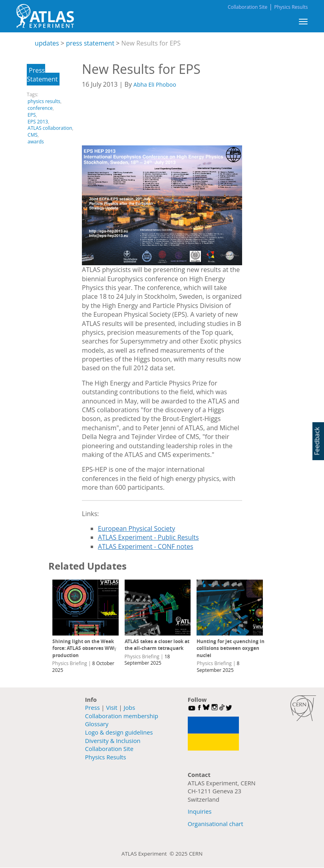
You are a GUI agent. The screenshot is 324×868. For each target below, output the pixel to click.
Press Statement (42, 75)
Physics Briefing (70, 663)
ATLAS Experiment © (148, 854)
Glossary (97, 724)
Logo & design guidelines (119, 732)
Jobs (129, 707)
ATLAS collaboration (50, 128)
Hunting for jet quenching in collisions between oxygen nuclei (231, 648)
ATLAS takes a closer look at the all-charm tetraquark (157, 645)
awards (36, 142)
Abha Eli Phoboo (155, 84)
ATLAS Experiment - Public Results (148, 537)
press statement (90, 43)
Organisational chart (216, 824)
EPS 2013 (38, 122)
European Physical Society (136, 528)
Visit (111, 707)
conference (40, 108)
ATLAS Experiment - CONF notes (145, 546)
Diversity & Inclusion (113, 741)
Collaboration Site (247, 7)
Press (92, 707)
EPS (32, 115)
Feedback (317, 441)
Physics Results (291, 7)
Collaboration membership (122, 716)
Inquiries (200, 811)
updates (47, 43)
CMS (33, 135)
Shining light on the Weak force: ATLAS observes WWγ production (84, 648)
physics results (44, 101)
